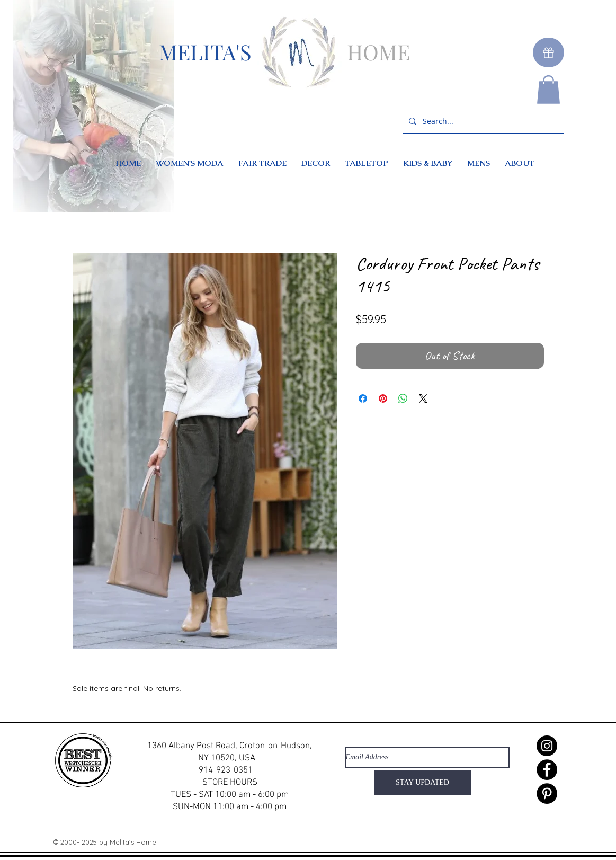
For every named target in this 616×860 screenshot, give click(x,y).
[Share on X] (423, 398)
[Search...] (482, 122)
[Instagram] (547, 746)
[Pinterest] (547, 793)
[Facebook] (547, 770)
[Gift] (548, 52)
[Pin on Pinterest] (383, 398)
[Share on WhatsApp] (403, 398)
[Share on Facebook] (363, 398)
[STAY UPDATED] (423, 783)
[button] (548, 90)
